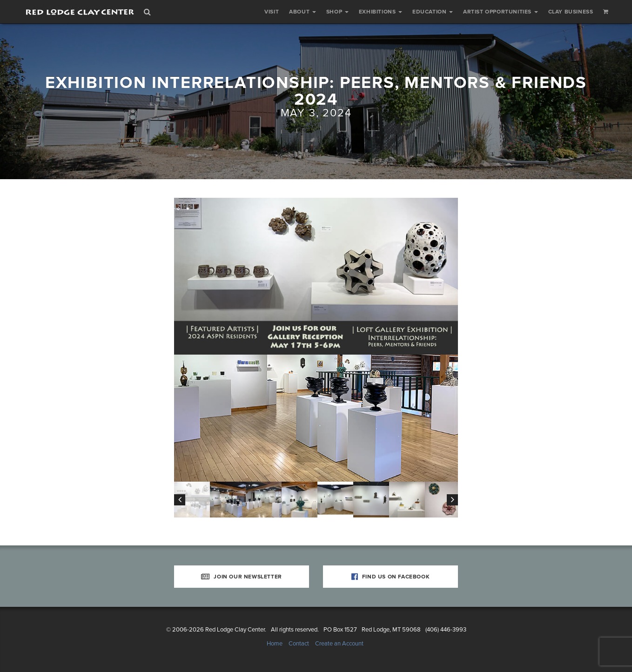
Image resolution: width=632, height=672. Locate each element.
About (303, 12)
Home (275, 644)
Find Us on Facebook (391, 577)
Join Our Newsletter (242, 577)
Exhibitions (380, 12)
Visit (272, 12)
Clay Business (571, 12)
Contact (299, 644)
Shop (337, 12)
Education (433, 12)
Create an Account (339, 644)
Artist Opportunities (501, 12)
